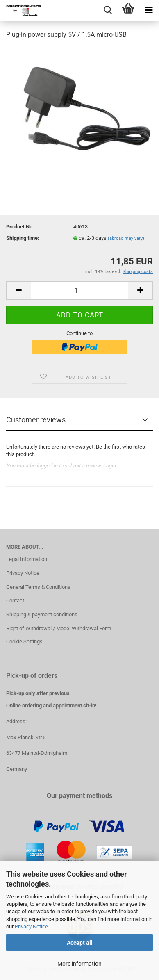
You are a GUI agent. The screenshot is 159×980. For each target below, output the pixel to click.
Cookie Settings (24, 642)
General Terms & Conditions (38, 587)
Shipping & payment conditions (42, 614)
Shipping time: (23, 238)
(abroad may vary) (126, 238)
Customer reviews (36, 420)
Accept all (80, 943)
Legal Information (27, 559)
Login (109, 466)
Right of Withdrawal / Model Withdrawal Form (59, 628)
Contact (15, 601)
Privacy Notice (31, 926)
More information (79, 964)
